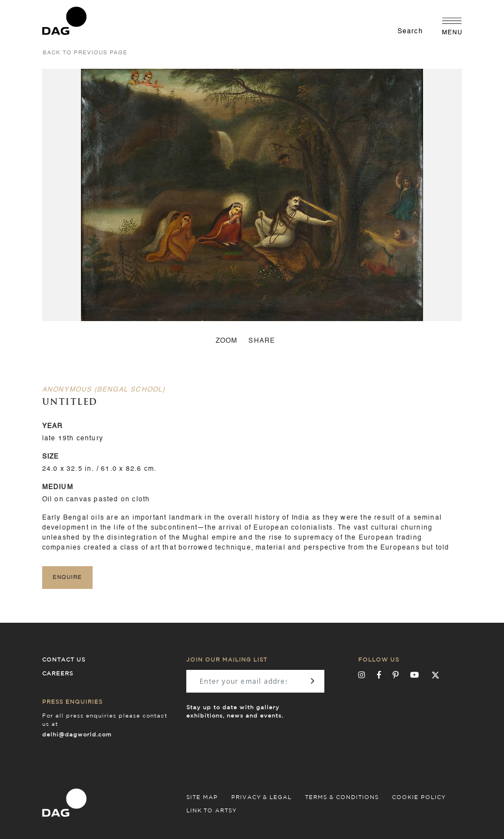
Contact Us (64, 660)
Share (262, 341)
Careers (58, 674)
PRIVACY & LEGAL (261, 797)
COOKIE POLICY (419, 797)
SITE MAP (202, 797)
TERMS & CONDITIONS (342, 797)
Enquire (67, 577)
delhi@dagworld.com (77, 735)
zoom (227, 341)
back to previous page (85, 53)
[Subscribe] (312, 681)
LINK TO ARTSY (212, 811)
